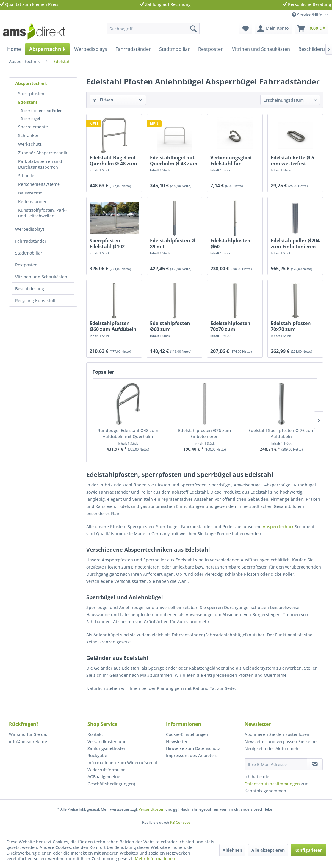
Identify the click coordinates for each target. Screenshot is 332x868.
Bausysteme (30, 193)
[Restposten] (211, 49)
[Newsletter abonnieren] (315, 764)
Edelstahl (28, 102)
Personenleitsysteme (39, 184)
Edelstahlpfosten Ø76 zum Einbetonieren (205, 433)
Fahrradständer (31, 241)
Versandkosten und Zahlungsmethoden (107, 745)
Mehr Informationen (155, 859)
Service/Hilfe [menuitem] (308, 15)
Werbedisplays (30, 229)
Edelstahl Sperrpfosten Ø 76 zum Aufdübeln (281, 433)
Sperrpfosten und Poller (41, 110)
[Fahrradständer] (133, 49)
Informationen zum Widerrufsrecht (122, 763)
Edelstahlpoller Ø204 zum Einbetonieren (295, 244)
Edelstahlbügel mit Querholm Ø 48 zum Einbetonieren (174, 161)
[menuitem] (153, 29)
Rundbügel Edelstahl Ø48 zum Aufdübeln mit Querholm (128, 433)
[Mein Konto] (273, 29)
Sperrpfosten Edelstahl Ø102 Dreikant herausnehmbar (109, 244)
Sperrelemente (33, 127)
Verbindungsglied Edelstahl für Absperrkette (231, 161)
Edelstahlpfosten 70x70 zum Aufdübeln (291, 326)
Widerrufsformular (106, 770)
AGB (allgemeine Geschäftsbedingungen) (111, 780)
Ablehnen (232, 850)
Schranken (29, 135)
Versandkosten (152, 809)
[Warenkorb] (311, 29)
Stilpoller (27, 176)
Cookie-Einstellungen (187, 734)
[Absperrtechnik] (47, 49)
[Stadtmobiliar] (174, 49)
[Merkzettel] (246, 29)
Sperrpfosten (31, 94)
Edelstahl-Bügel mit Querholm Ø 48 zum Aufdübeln (113, 161)
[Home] (14, 49)
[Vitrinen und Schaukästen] (261, 49)
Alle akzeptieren (268, 850)
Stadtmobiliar (29, 253)
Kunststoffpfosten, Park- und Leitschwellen (43, 213)
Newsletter (177, 741)
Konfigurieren (308, 850)
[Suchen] (193, 29)
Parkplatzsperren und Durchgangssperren (40, 164)
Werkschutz (30, 144)
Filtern (103, 100)
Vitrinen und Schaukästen (41, 277)
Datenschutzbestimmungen (272, 784)
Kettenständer (32, 201)
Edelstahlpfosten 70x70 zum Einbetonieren (230, 326)
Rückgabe (97, 755)
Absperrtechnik (31, 83)
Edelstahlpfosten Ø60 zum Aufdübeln (113, 326)
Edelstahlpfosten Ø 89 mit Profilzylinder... (173, 244)
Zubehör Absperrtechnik (43, 153)
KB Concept (180, 822)
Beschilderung (30, 289)
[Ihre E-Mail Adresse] (276, 764)
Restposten (26, 265)
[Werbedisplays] (91, 49)
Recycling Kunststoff (35, 300)
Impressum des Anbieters (192, 755)
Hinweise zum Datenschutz (193, 748)
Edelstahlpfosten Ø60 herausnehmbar (230, 244)
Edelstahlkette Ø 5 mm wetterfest (292, 161)
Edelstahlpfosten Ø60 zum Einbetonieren (170, 326)
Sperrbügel (30, 118)
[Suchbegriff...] (153, 29)
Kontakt (95, 734)
